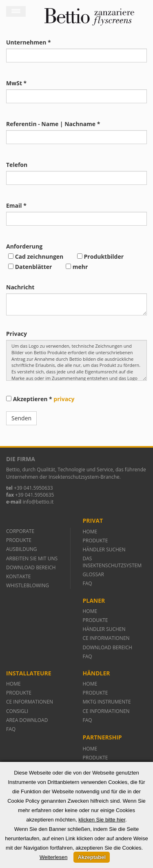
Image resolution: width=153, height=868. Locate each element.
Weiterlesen (53, 857)
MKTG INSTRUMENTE (107, 702)
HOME (90, 532)
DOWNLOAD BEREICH (31, 567)
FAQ (88, 583)
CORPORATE (20, 531)
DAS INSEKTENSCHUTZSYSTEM (112, 562)
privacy (64, 399)
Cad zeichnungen (36, 256)
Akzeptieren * (40, 399)
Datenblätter (30, 267)
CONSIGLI (17, 711)
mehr (77, 267)
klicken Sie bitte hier (102, 820)
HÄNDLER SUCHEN (104, 549)
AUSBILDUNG (22, 549)
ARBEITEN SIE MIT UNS (32, 558)
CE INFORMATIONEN (106, 638)
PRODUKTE (19, 540)
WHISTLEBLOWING (28, 585)
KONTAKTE (19, 576)
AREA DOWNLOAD (27, 720)
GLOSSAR (93, 574)
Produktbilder (100, 256)
